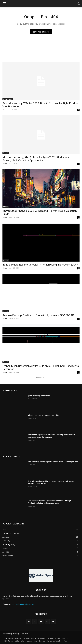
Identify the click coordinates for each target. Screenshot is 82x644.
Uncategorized (8, 99)
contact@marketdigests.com (24, 604)
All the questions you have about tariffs (43, 415)
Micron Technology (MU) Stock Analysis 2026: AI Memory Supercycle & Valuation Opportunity (36, 159)
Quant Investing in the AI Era (39, 396)
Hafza (5, 110)
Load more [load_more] (41, 378)
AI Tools (6, 260)
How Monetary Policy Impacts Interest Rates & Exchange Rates (53, 462)
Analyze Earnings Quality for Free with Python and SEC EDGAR (38, 315)
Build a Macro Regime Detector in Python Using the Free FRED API (40, 265)
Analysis (6, 153)
